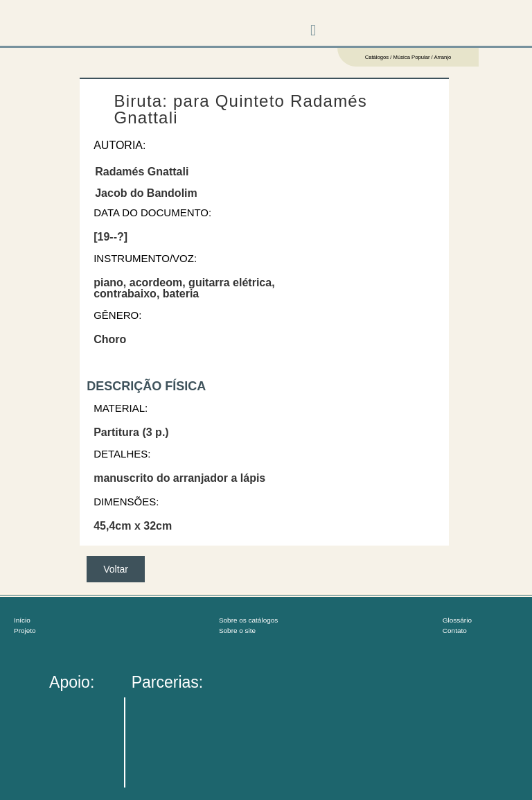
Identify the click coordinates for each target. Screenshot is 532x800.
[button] (313, 30)
